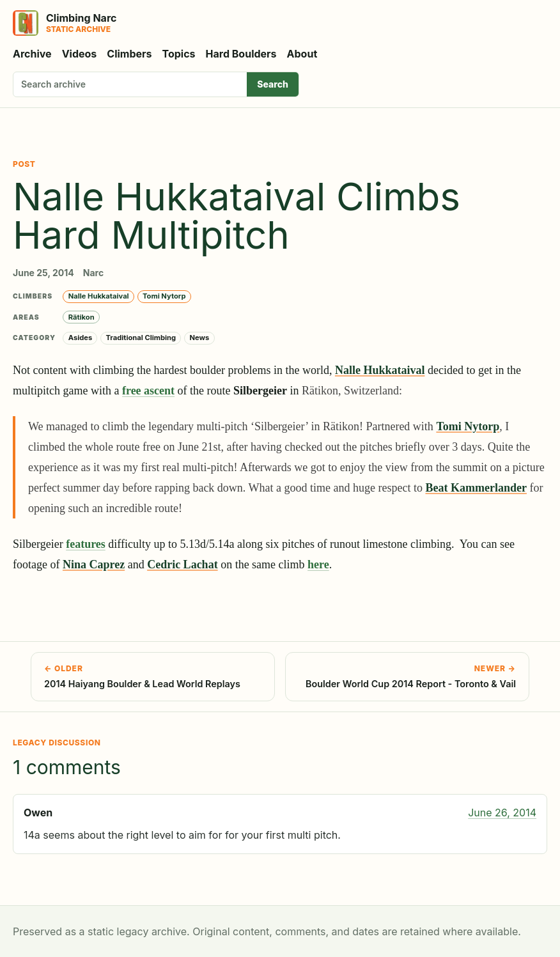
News (199, 338)
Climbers (129, 54)
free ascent (148, 391)
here (318, 564)
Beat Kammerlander (476, 488)
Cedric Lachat (182, 564)
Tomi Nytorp (164, 296)
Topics (179, 54)
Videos (80, 54)
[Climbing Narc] (65, 23)
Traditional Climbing (141, 338)
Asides (81, 338)
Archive (32, 54)
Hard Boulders (241, 54)
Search (273, 84)
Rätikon (82, 317)
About (302, 54)
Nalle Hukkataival (99, 296)
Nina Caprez (94, 564)
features (86, 544)
